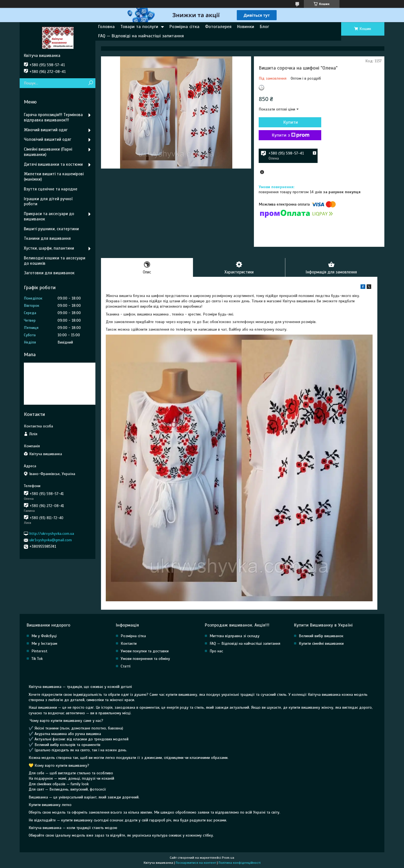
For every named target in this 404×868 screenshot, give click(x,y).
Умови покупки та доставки (145, 651)
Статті (126, 666)
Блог (264, 27)
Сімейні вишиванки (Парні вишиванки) (48, 152)
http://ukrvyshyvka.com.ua (52, 534)
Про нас (216, 651)
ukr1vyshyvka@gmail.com (51, 540)
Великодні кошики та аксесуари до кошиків (55, 261)
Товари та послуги (139, 27)
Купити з (289, 135)
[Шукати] (90, 83)
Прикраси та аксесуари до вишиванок (49, 216)
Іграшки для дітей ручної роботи (48, 202)
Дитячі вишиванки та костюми (53, 164)
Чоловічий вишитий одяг (48, 139)
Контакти (129, 644)
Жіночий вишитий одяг (46, 130)
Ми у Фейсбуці (44, 636)
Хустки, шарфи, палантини (49, 248)
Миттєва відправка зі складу (235, 636)
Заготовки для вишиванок (49, 273)
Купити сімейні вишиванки (321, 644)
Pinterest (39, 651)
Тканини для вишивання (47, 238)
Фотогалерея (218, 27)
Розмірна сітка (184, 27)
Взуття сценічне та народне (51, 189)
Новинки (246, 27)
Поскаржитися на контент (196, 863)
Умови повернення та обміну (145, 659)
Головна (106, 27)
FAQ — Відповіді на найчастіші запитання (141, 36)
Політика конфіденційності (240, 863)
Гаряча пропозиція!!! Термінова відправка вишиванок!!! (53, 117)
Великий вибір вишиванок (321, 636)
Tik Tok (37, 659)
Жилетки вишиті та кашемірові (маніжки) (54, 177)
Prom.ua (228, 858)
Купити (289, 122)
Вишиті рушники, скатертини (51, 229)
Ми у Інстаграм (44, 644)
